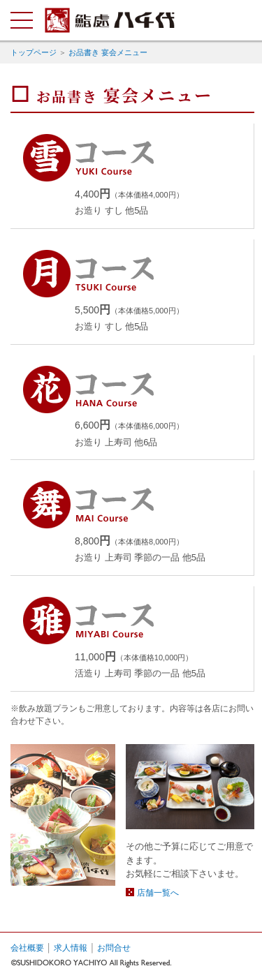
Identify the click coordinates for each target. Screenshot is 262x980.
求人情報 (71, 948)
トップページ (34, 52)
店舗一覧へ (158, 893)
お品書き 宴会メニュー (108, 52)
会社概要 (27, 948)
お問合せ (114, 948)
